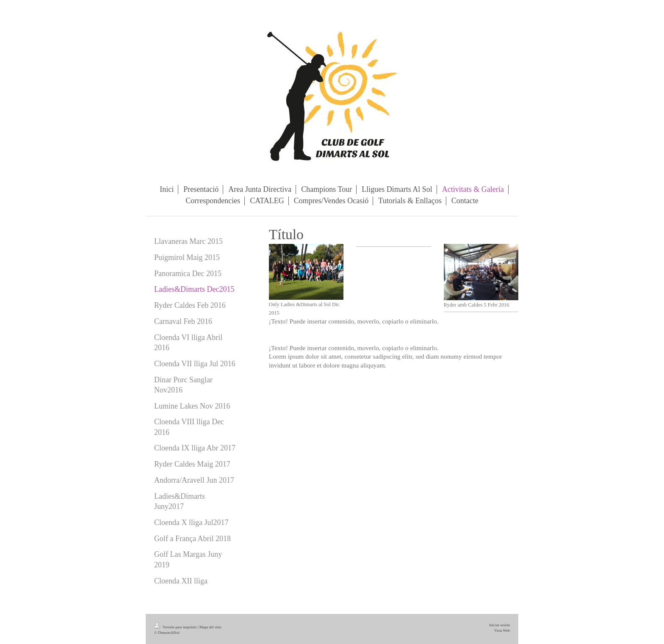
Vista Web (502, 630)
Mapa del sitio (210, 627)
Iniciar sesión (499, 625)
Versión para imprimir (176, 627)
